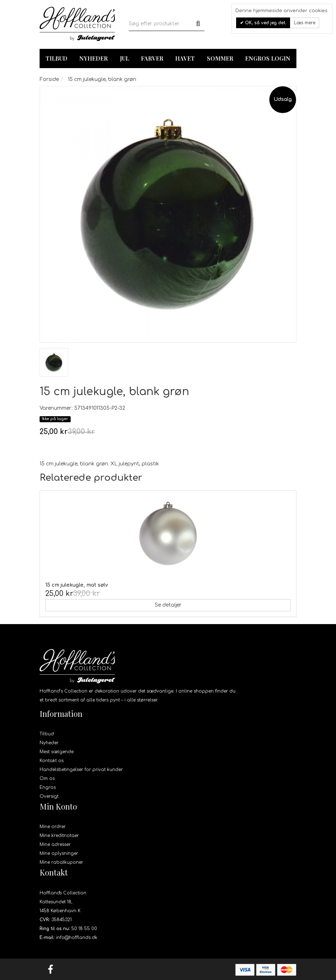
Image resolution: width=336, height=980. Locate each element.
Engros (48, 787)
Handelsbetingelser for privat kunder (81, 770)
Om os (47, 779)
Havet (185, 58)
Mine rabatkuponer (61, 862)
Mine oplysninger (59, 853)
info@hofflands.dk (77, 938)
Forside (49, 79)
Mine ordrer (53, 827)
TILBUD (57, 58)
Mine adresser (55, 844)
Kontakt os (52, 761)
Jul (124, 58)
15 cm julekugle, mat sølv (77, 585)
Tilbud (47, 734)
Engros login (268, 58)
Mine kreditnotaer (59, 836)
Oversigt (49, 796)
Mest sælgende (57, 752)
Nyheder (93, 58)
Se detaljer (168, 605)
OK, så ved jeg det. (265, 23)
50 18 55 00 (84, 929)
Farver (152, 58)
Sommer (220, 58)
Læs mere (305, 23)
